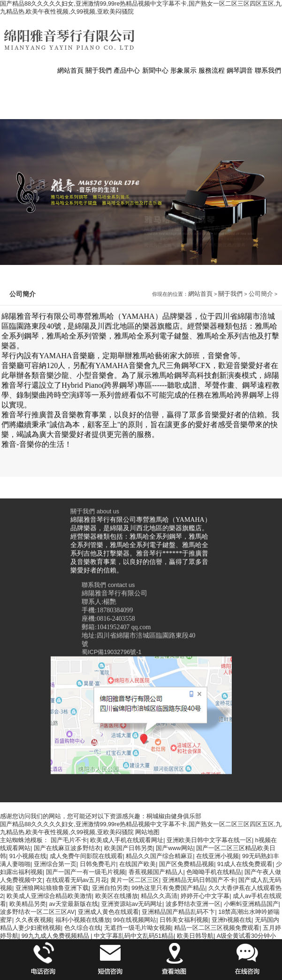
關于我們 (230, 377)
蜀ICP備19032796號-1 (111, 782)
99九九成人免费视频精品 (56, 936)
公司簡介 (261, 377)
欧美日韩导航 (195, 936)
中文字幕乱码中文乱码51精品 (134, 936)
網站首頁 (200, 377)
